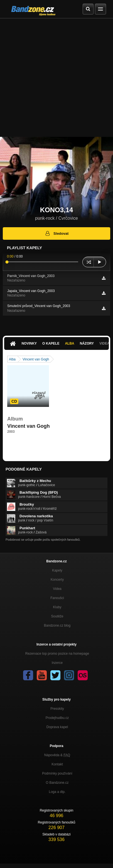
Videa (57, 589)
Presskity (57, 709)
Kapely (57, 570)
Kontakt (57, 764)
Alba (69, 343)
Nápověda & (57, 755)
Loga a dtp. (57, 792)
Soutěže (57, 616)
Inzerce (57, 663)
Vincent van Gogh (36, 359)
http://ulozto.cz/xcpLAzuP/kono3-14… (35, 442)
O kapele (51, 343)
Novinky (29, 343)
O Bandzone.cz (57, 783)
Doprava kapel (57, 727)
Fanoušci (57, 598)
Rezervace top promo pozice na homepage (57, 654)
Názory (87, 343)
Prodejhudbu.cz (57, 718)
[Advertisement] (56, 78)
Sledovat (57, 233)
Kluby (57, 607)
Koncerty (57, 580)
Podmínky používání (57, 773)
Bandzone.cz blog (57, 625)
